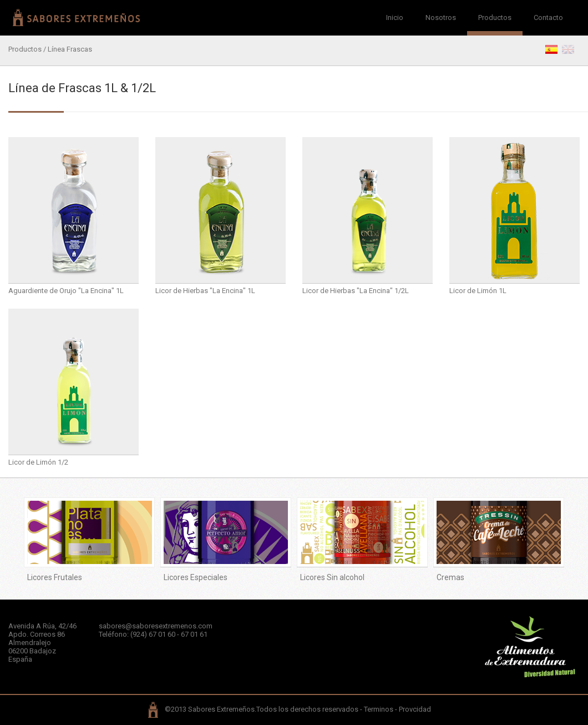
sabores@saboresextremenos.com (156, 626)
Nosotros (441, 17)
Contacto (548, 17)
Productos (495, 17)
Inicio (395, 17)
